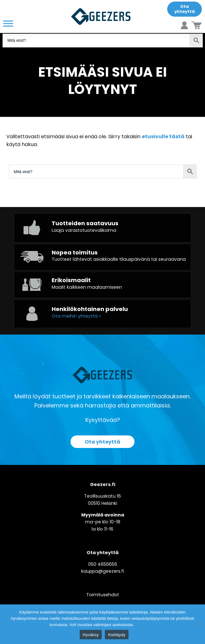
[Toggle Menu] (8, 23)
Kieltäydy (117, 635)
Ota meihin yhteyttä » (76, 316)
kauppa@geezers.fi (103, 571)
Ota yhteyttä (185, 9)
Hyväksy (91, 635)
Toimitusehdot (103, 595)
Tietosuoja (145, 625)
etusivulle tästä (163, 136)
